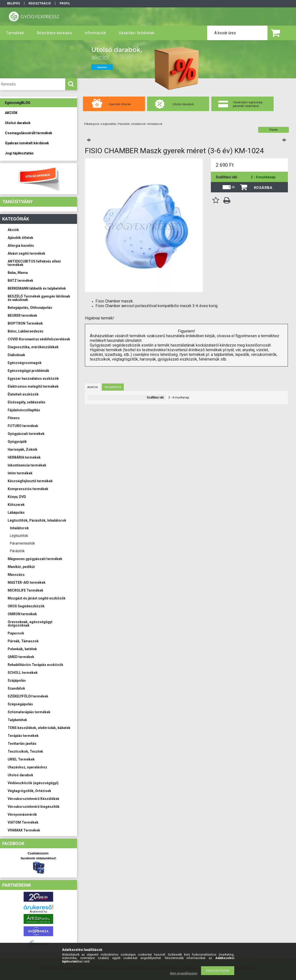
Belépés (14, 3)
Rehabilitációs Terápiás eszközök (35, 665)
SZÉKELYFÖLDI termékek (28, 696)
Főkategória (92, 124)
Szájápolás (17, 681)
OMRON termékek (22, 614)
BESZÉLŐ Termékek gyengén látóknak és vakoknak (39, 298)
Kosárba (263, 188)
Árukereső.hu (39, 912)
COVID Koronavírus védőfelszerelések (39, 339)
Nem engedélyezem (184, 973)
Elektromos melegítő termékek (33, 386)
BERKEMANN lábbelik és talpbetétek (37, 288)
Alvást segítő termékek (26, 253)
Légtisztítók (19, 536)
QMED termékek (21, 657)
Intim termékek (20, 473)
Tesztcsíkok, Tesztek (25, 751)
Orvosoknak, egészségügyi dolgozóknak (30, 624)
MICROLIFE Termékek (25, 590)
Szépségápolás (20, 704)
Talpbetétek (17, 720)
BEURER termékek (22, 316)
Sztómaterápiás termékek (29, 712)
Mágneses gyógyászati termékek (35, 559)
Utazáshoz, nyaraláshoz (27, 767)
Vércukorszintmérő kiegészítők (34, 807)
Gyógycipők (17, 442)
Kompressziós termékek (28, 489)
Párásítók (17, 551)
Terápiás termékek (23, 736)
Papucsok (16, 633)
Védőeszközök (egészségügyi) (33, 783)
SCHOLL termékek (23, 673)
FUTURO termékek (23, 426)
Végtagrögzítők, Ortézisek (29, 791)
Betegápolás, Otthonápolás (30, 308)
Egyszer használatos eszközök (33, 379)
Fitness (14, 418)
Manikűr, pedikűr (21, 567)
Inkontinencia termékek (27, 465)
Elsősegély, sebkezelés (27, 402)
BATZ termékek (20, 281)
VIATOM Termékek (23, 822)
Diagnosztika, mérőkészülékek (33, 347)
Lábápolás (16, 513)
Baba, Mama (18, 273)
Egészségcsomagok (25, 363)
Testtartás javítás (22, 744)
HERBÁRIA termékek (24, 457)
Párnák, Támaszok (23, 641)
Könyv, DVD (17, 497)
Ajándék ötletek (20, 238)
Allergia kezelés (21, 246)
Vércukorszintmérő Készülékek (33, 799)
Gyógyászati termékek (26, 434)
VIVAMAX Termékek (24, 830)
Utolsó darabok (20, 775)
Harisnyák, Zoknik (23, 449)
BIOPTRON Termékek (25, 323)
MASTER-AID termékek (27, 582)
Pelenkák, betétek (22, 649)
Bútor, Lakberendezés (26, 331)
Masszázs (16, 575)
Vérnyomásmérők (22, 814)
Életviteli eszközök (23, 394)
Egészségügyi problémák (28, 371)
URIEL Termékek (21, 759)
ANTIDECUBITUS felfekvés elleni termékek (34, 263)
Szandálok (16, 688)
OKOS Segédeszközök (26, 606)
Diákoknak (16, 355)
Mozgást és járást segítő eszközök (37, 598)
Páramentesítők (22, 543)
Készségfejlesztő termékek (30, 481)
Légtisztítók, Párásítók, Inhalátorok (37, 520)
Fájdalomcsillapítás (24, 410)
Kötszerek (16, 505)
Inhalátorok (19, 528)
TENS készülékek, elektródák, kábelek (39, 728)
